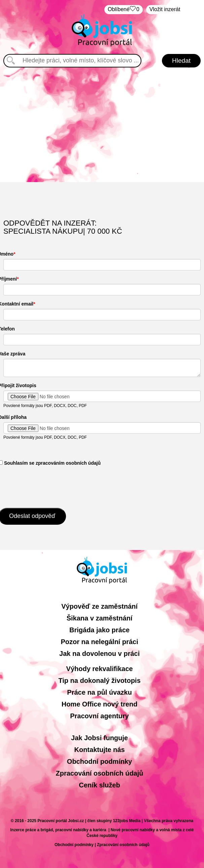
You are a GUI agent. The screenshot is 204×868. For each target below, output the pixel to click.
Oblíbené (124, 10)
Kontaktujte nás (99, 750)
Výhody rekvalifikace (100, 669)
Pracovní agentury (99, 716)
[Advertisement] (102, 125)
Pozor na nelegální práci (99, 642)
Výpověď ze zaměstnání (99, 606)
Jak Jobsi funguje (99, 738)
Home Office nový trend (100, 704)
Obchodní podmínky (99, 761)
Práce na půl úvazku (99, 692)
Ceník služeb (99, 785)
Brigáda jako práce (99, 630)
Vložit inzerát (165, 9)
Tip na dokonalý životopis (99, 681)
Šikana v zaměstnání (100, 618)
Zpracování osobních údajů (99, 773)
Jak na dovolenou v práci (99, 654)
